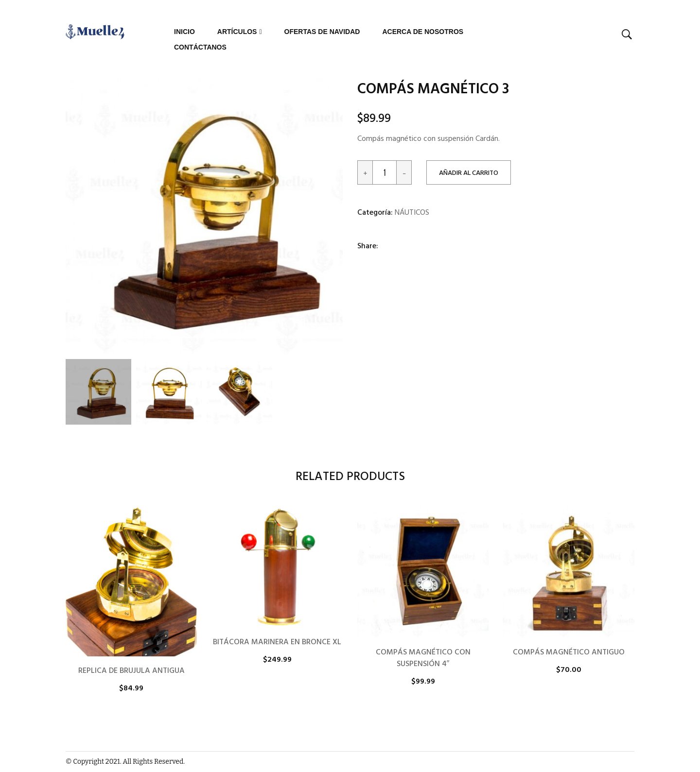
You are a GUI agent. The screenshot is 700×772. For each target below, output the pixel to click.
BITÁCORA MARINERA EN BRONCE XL (277, 642)
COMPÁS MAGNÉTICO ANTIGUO (569, 652)
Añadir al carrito (469, 173)
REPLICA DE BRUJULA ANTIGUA (131, 671)
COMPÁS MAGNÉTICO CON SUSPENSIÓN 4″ (423, 658)
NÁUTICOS (412, 213)
